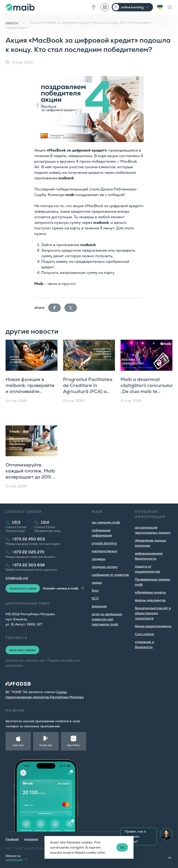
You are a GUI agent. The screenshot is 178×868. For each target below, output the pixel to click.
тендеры (99, 559)
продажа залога (105, 567)
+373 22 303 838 (28, 565)
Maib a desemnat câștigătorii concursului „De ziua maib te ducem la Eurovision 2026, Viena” (146, 391)
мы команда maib (106, 522)
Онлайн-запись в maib (61, 588)
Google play (46, 745)
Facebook (12, 839)
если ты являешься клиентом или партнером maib (107, 619)
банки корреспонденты (153, 626)
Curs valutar (145, 634)
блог (95, 590)
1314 (45, 522)
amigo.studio (14, 860)
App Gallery (73, 745)
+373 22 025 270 (28, 552)
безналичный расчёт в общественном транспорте (153, 613)
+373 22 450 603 (29, 539)
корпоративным (105, 551)
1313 (16, 522)
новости (12, 22)
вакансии (99, 606)
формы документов (150, 600)
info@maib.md (17, 578)
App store (18, 745)
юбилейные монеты (150, 592)
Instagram (31, 839)
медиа (97, 583)
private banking (104, 543)
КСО (95, 598)
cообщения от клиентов (110, 575)
